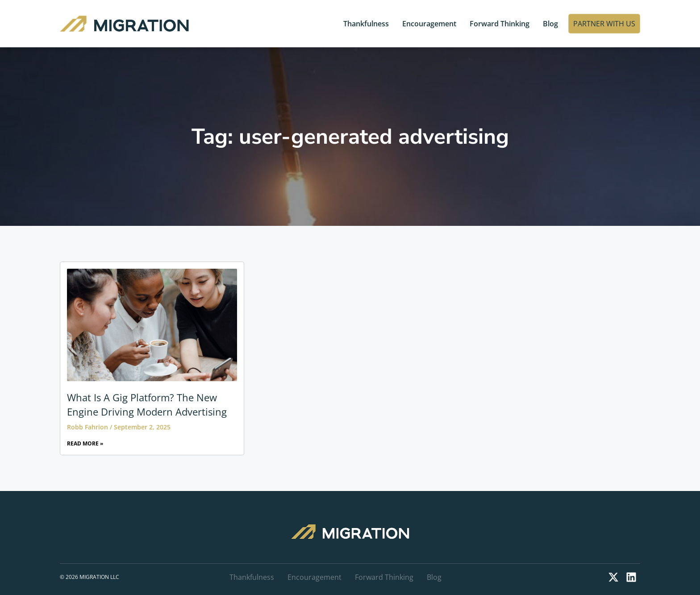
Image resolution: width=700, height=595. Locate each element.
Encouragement (429, 24)
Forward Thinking (500, 24)
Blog (550, 24)
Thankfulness (366, 24)
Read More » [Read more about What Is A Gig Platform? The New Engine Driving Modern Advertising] (85, 443)
